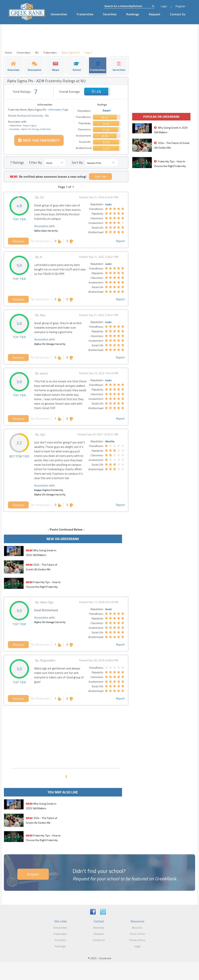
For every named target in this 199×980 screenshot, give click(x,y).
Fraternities (85, 14)
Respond (18, 241)
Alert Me (100, 177)
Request (155, 14)
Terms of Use (137, 934)
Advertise (99, 928)
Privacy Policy (137, 940)
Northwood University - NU (33, 116)
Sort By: (78, 162)
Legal (137, 946)
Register (180, 6)
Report (120, 241)
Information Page (58, 110)
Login (164, 6)
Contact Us (178, 14)
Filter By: (36, 162)
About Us (137, 928)
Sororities (110, 14)
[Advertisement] (66, 736)
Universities (59, 14)
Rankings (133, 14)
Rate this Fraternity (39, 140)
